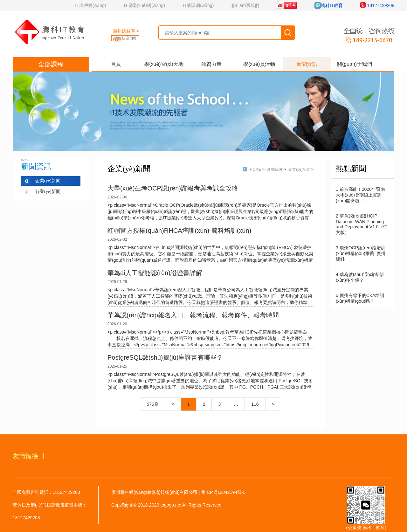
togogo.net (171, 505)
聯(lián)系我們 (245, 5)
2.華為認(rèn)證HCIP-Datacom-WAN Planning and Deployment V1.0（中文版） (362, 224)
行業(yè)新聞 (48, 192)
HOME (256, 169)
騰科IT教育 (328, 5)
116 (255, 404)
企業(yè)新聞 (48, 181)
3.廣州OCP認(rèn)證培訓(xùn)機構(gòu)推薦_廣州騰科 (361, 253)
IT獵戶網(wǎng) (90, 5)
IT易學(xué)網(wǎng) (145, 5)
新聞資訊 (275, 169)
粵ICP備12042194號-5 (223, 492)
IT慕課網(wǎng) (198, 5)
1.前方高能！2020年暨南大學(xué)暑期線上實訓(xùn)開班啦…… (360, 195)
